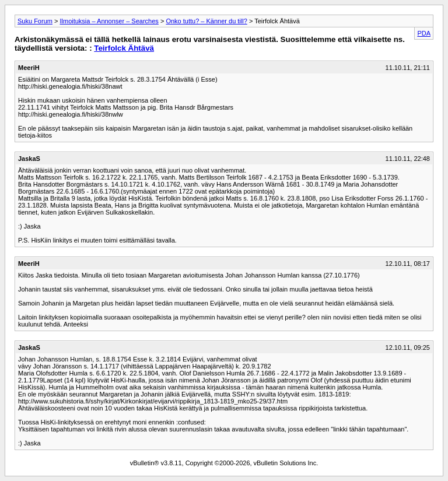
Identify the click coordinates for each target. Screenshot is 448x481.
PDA (424, 33)
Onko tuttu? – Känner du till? (206, 21)
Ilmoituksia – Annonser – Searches (109, 21)
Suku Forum (35, 21)
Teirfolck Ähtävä (124, 48)
